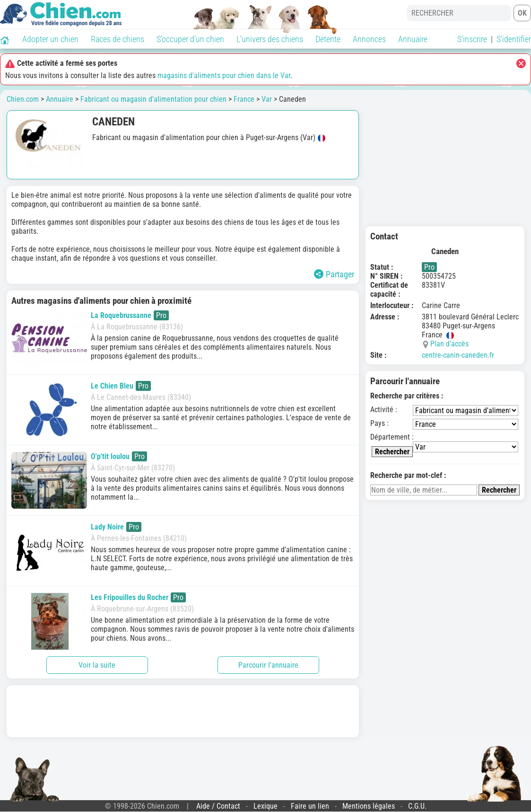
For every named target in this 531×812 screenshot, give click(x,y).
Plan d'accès (449, 344)
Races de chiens (118, 39)
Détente (328, 39)
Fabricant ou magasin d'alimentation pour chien (153, 99)
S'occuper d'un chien (190, 39)
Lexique (265, 806)
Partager (334, 274)
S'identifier (514, 39)
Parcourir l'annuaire (268, 665)
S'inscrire (472, 39)
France (244, 99)
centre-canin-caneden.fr (458, 355)
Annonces (369, 39)
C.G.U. (417, 806)
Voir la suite (97, 665)
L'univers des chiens (270, 39)
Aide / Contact (218, 806)
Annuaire (413, 39)
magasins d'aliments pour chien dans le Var (224, 75)
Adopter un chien (50, 39)
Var (267, 99)
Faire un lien (310, 806)
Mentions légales (369, 806)
